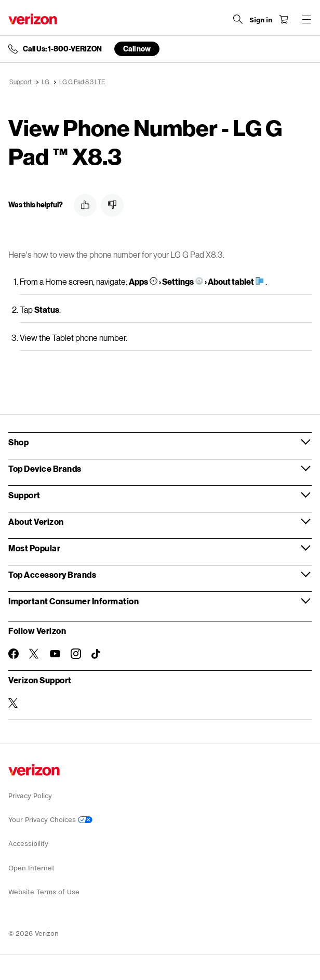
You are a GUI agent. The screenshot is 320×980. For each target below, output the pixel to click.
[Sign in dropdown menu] (261, 20)
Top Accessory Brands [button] (52, 574)
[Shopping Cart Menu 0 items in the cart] (284, 19)
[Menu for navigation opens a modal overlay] (306, 19)
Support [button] (24, 495)
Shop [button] (18, 442)
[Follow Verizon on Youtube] (55, 654)
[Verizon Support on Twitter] (14, 703)
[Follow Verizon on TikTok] (97, 654)
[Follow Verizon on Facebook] (14, 654)
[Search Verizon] (238, 19)
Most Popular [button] (34, 548)
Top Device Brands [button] (45, 468)
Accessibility (28, 844)
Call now (137, 49)
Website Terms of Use (44, 892)
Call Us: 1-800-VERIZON (62, 49)
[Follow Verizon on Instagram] (76, 654)
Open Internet (31, 868)
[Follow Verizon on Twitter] (34, 654)
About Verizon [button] (36, 521)
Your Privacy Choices (50, 820)
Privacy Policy (30, 796)
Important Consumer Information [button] (74, 601)
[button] (85, 205)
